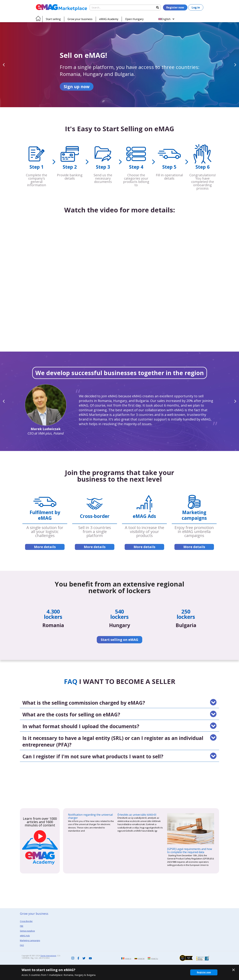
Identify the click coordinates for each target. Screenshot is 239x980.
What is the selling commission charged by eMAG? (84, 703)
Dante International (48, 956)
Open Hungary (134, 19)
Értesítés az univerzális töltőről (137, 815)
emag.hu (155, 958)
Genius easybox (27, 931)
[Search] (158, 7)
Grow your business (80, 19)
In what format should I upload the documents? (81, 726)
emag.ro (128, 958)
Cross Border (26, 921)
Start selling (53, 19)
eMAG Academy (109, 19)
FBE (22, 926)
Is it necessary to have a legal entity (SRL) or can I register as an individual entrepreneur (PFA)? (113, 741)
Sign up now (77, 86)
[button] (4, 65)
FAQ (22, 945)
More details (45, 547)
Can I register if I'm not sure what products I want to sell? (93, 756)
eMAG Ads (25, 936)
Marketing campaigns (30, 940)
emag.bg (141, 958)
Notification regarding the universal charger (90, 816)
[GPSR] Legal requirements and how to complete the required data (190, 851)
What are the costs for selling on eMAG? (71, 714)
